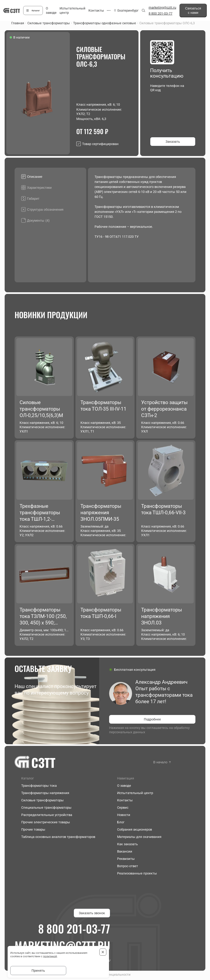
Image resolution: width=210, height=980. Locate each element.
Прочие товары (33, 829)
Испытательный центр (135, 793)
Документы (38, 220)
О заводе (124, 786)
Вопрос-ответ (128, 866)
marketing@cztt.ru (162, 7)
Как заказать (127, 844)
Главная (18, 23)
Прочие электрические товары (46, 822)
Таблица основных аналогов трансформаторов (58, 837)
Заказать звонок (92, 913)
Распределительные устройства (47, 815)
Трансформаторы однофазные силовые (105, 23)
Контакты (96, 10)
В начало (160, 762)
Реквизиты (126, 859)
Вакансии (125, 851)
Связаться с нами (193, 10)
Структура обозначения (45, 210)
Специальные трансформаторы (46, 808)
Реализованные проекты (137, 873)
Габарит (33, 199)
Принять (38, 971)
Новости (124, 815)
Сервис (123, 808)
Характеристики (39, 188)
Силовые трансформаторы (49, 23)
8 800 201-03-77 (160, 13)
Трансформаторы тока (39, 786)
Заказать (173, 142)
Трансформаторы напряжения (45, 793)
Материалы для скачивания (139, 837)
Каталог (36, 11)
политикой (50, 956)
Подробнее (152, 719)
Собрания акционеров (135, 829)
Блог (121, 822)
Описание (35, 177)
